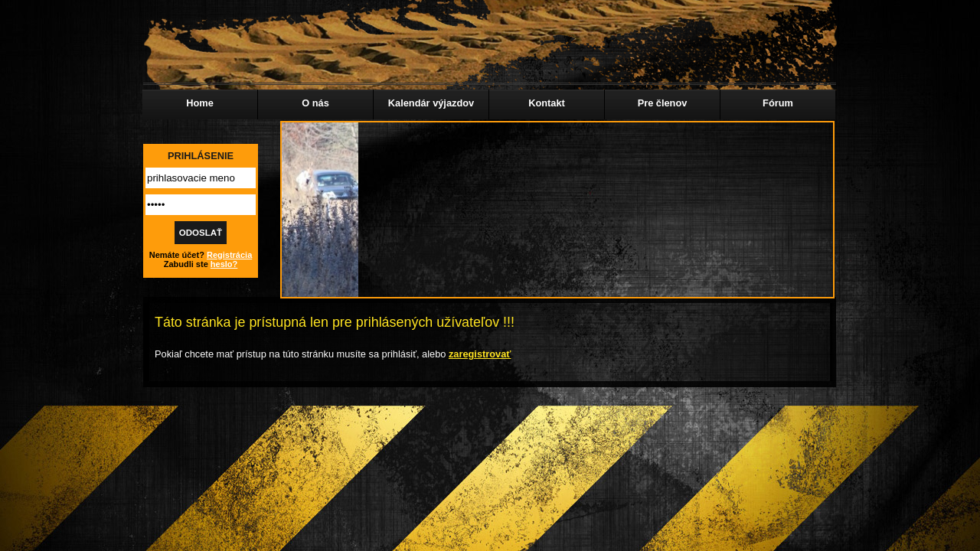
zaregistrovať (480, 354)
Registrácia (229, 255)
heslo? (224, 264)
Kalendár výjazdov (431, 103)
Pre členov (663, 103)
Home (200, 103)
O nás (315, 103)
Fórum (778, 103)
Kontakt (547, 103)
